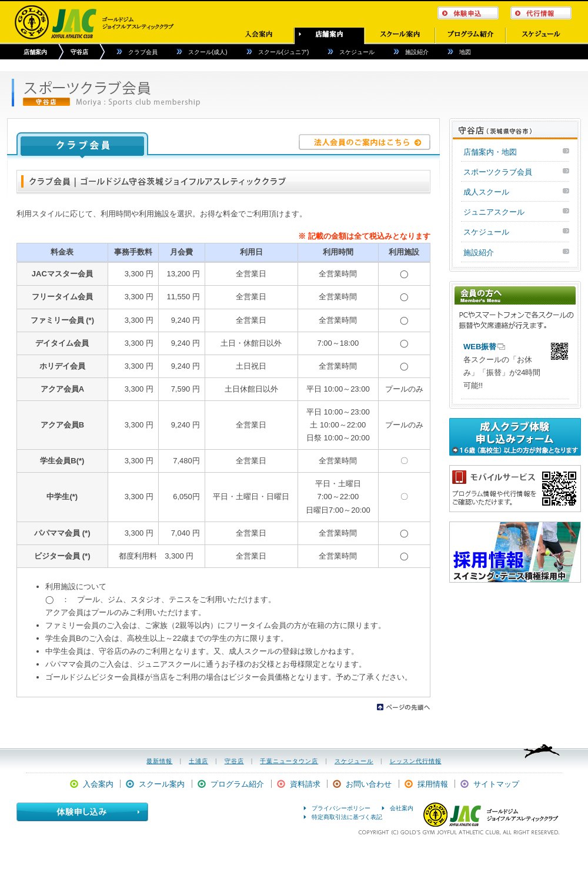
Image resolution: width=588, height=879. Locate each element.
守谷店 (79, 52)
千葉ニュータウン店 (289, 761)
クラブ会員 (143, 52)
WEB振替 (480, 347)
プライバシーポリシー (341, 808)
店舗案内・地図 (490, 152)
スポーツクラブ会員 (498, 172)
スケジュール (357, 52)
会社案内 (402, 808)
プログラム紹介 (237, 784)
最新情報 (159, 761)
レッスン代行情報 (416, 761)
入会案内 (98, 784)
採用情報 (433, 784)
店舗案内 (35, 52)
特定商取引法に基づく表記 (347, 817)
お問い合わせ (369, 784)
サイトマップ (496, 784)
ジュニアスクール (494, 212)
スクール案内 (162, 784)
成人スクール (486, 192)
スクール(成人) (208, 52)
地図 (465, 52)
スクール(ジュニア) (284, 52)
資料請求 (305, 784)
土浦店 (198, 761)
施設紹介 (417, 52)
